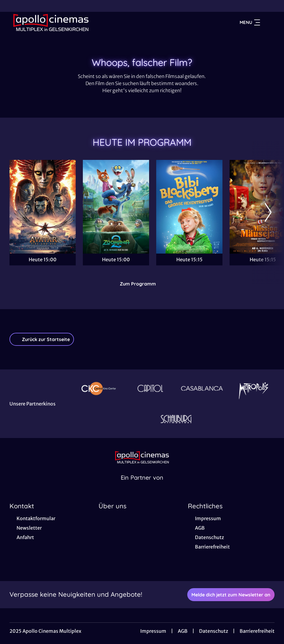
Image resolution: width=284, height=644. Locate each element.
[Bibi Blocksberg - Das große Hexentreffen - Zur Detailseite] (189, 207)
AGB (183, 631)
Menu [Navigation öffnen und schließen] (250, 22)
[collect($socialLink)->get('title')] (11, 6)
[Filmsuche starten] (269, 22)
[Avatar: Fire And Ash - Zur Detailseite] (43, 207)
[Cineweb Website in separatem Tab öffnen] (142, 485)
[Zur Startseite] (51, 22)
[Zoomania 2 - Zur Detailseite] (116, 207)
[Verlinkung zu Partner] (99, 388)
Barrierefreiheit (257, 631)
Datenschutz (214, 631)
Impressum (153, 631)
